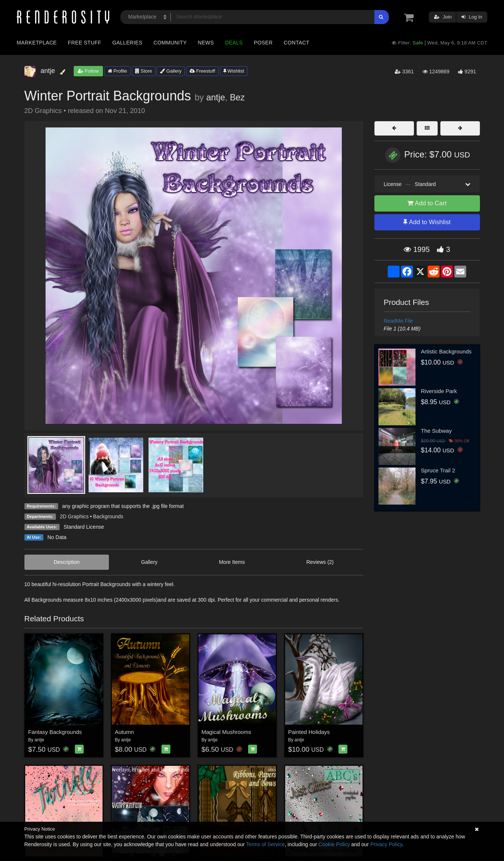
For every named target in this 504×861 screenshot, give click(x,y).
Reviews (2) (320, 562)
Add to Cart (427, 203)
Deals (234, 43)
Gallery (171, 71)
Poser (263, 43)
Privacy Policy (386, 844)
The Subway (436, 431)
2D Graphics (74, 516)
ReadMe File (398, 321)
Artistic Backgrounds (446, 351)
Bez (237, 97)
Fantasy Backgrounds (55, 732)
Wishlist (234, 71)
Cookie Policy (334, 844)
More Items (232, 562)
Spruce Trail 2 (438, 470)
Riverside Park (439, 391)
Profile (117, 71)
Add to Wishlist (427, 222)
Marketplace (37, 43)
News (206, 43)
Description (67, 562)
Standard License (84, 527)
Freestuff (202, 71)
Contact (296, 43)
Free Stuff (84, 43)
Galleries (127, 43)
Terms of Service (266, 844)
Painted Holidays (309, 732)
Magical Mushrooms (226, 732)
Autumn (124, 732)
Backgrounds (108, 516)
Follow (88, 71)
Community (170, 43)
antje (216, 97)
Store (144, 71)
